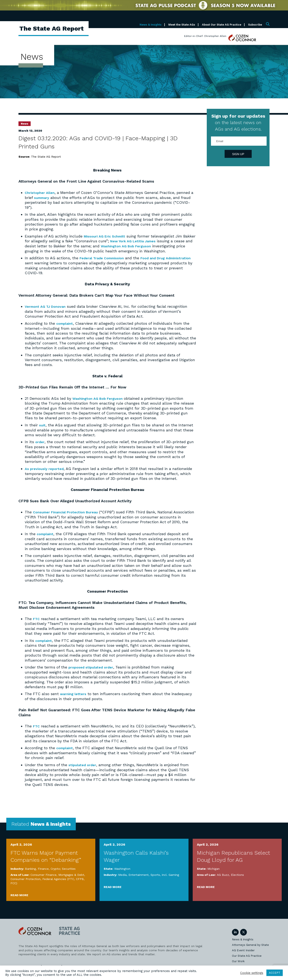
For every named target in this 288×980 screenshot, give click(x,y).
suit (43, 429)
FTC (37, 622)
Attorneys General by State (250, 948)
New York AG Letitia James (149, 241)
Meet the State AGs (182, 25)
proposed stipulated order (93, 671)
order (40, 446)
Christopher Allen (41, 193)
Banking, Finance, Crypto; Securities (50, 872)
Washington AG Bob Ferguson (148, 246)
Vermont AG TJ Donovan (47, 311)
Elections (237, 878)
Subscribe (255, 25)
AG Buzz (223, 878)
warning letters (74, 697)
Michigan (213, 872)
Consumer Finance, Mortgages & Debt (57, 878)
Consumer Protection (26, 882)
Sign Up (238, 154)
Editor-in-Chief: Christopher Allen (205, 36)
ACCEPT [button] (275, 973)
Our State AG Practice (247, 959)
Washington (122, 872)
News (25, 124)
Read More (19, 898)
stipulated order (83, 768)
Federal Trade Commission (104, 263)
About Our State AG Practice (222, 25)
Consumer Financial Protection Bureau (69, 516)
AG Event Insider (243, 953)
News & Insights (151, 25)
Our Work (238, 964)
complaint (65, 328)
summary (43, 197)
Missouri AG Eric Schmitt (107, 236)
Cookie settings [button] (252, 973)
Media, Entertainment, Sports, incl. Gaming (149, 878)
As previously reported (46, 473)
